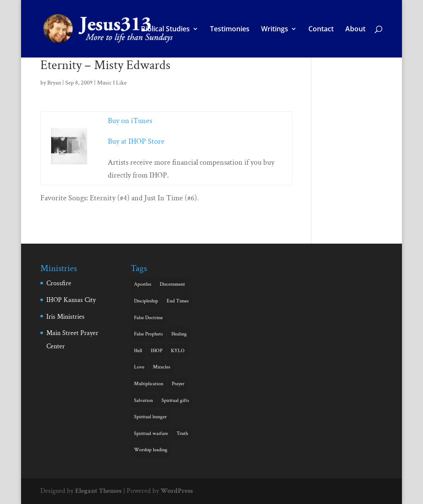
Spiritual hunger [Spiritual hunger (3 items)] (150, 417)
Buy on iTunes (130, 121)
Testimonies (230, 30)
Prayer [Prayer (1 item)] (178, 384)
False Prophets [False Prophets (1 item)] (148, 334)
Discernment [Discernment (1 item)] (172, 284)
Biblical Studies (165, 30)
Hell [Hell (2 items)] (138, 351)
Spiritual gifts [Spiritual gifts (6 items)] (175, 400)
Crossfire (59, 283)
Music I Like (112, 83)
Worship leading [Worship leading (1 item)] (151, 450)
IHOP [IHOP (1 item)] (157, 351)
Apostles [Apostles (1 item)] (143, 284)
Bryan (54, 83)
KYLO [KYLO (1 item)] (178, 351)
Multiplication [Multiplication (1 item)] (149, 384)
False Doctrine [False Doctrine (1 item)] (148, 318)
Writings (275, 30)
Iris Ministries (65, 317)
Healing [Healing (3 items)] (179, 334)
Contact (321, 30)
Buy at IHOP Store (136, 141)
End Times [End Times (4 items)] (178, 301)
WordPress (177, 491)
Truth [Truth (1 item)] (182, 433)
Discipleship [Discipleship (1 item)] (146, 301)
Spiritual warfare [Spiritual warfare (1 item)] (151, 433)
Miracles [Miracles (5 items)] (161, 367)
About (355, 30)
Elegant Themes (98, 491)
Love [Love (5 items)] (139, 367)
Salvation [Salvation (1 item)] (143, 400)
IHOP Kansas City (71, 300)
